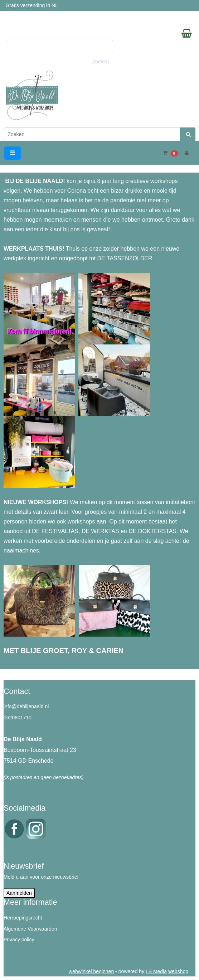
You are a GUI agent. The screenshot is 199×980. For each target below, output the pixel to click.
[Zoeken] (92, 134)
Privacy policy (19, 940)
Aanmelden (19, 893)
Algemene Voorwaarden (30, 929)
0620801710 (18, 718)
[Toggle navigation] (13, 153)
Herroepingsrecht (23, 918)
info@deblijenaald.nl (26, 706)
